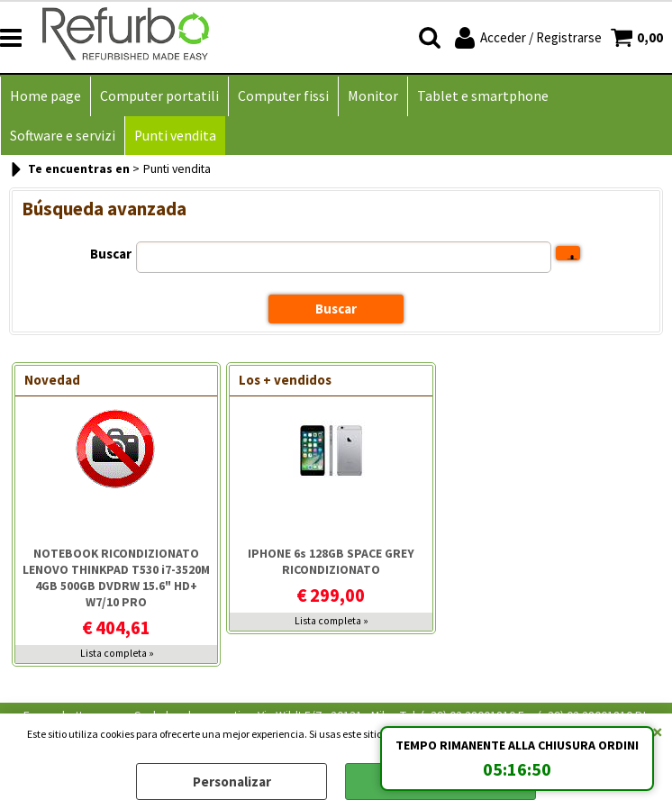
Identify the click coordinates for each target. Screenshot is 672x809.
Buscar (111, 254)
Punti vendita (175, 136)
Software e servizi (63, 136)
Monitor (373, 96)
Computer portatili (159, 96)
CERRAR (658, 732)
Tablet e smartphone (483, 96)
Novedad (52, 380)
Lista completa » (117, 653)
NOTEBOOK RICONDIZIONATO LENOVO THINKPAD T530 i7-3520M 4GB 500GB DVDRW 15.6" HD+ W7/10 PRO (116, 577)
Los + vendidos (285, 380)
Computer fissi (283, 96)
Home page (45, 96)
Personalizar (232, 782)
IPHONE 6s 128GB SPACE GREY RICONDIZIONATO (331, 561)
